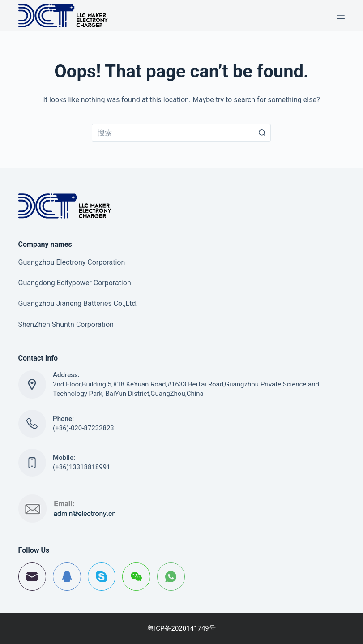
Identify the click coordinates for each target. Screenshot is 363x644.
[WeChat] (136, 577)
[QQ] (67, 577)
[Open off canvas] (341, 16)
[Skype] (102, 577)
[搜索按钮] (262, 133)
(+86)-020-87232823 (83, 428)
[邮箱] (32, 577)
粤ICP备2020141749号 (181, 628)
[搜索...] (181, 133)
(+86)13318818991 (81, 467)
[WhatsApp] (171, 577)
